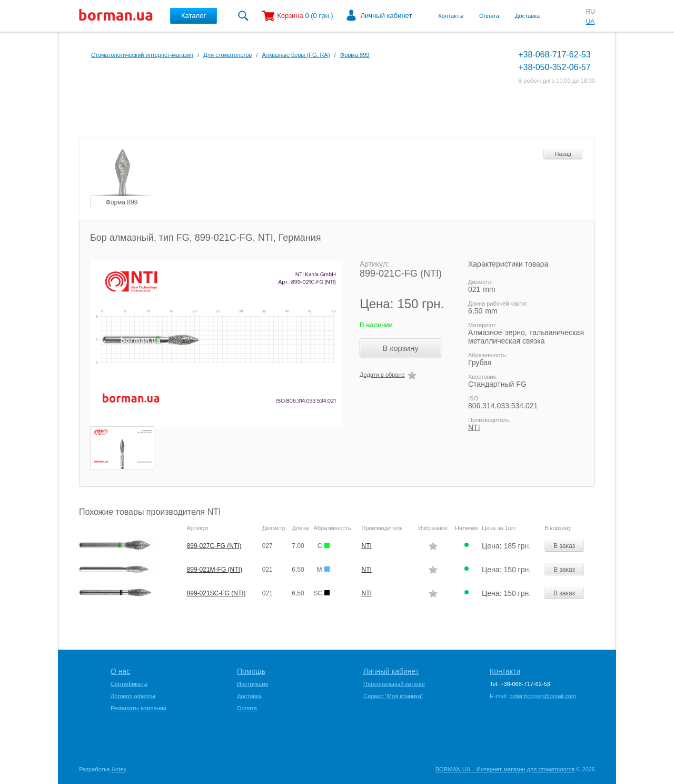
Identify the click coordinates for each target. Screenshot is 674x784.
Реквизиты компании (138, 708)
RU (591, 12)
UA (591, 22)
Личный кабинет (386, 16)
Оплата (489, 16)
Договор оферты (133, 696)
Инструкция (252, 684)
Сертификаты (129, 684)
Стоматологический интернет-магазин (142, 55)
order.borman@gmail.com (543, 696)
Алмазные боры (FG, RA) (296, 55)
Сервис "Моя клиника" (393, 696)
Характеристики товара (508, 264)
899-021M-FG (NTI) (215, 570)
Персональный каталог (394, 684)
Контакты (451, 16)
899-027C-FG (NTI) (214, 546)
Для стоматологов (227, 55)
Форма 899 (355, 55)
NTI (474, 427)
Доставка (527, 16)
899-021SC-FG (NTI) (216, 593)
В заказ (564, 546)
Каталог (194, 16)
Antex (119, 769)
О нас (120, 671)
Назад (563, 154)
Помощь (251, 671)
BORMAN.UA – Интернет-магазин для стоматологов (505, 769)
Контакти (505, 671)
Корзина (290, 16)
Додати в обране (382, 375)
